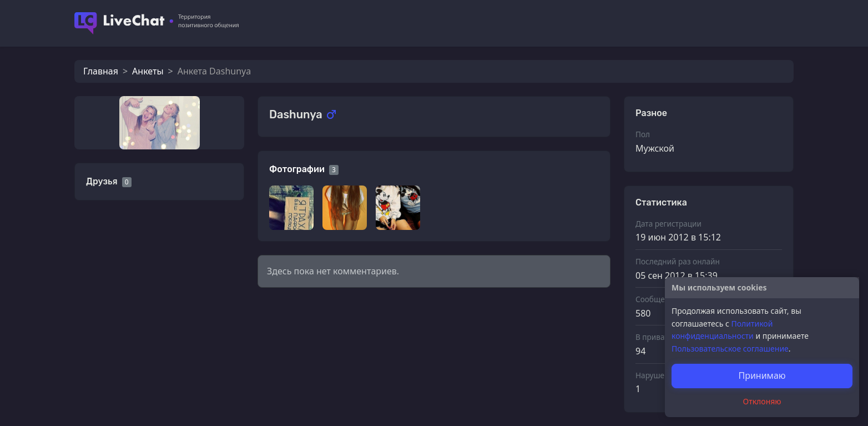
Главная (101, 71)
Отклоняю (762, 401)
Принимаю (762, 375)
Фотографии (297, 169)
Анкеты (148, 71)
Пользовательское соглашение (730, 349)
